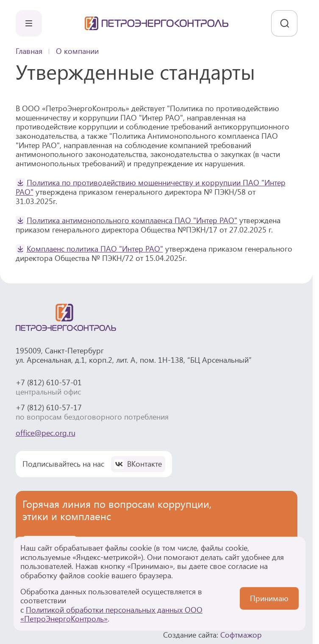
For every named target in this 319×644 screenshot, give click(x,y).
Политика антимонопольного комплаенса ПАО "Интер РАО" (132, 220)
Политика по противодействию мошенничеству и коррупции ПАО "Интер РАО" (151, 187)
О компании (77, 51)
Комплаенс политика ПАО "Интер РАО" (95, 249)
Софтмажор (241, 635)
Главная (29, 51)
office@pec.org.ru (46, 433)
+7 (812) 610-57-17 (49, 407)
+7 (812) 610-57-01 (49, 382)
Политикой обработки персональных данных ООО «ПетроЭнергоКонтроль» (111, 614)
